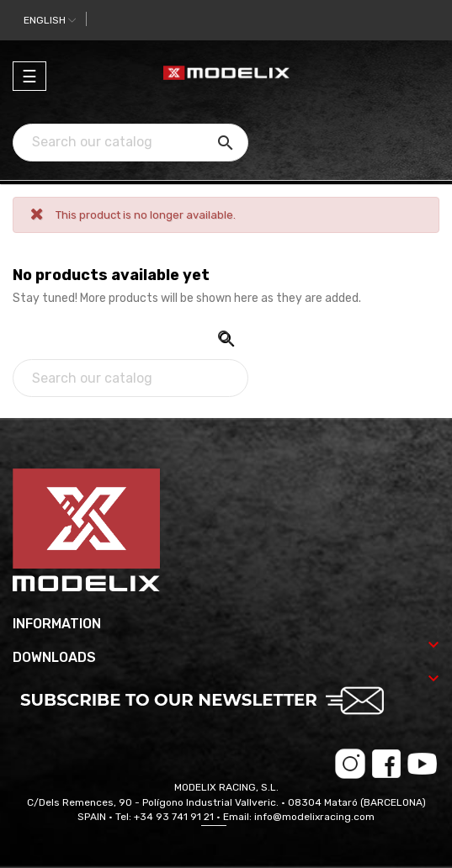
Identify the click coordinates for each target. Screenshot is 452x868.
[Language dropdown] (50, 20)
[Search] (130, 143)
